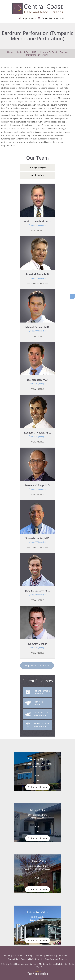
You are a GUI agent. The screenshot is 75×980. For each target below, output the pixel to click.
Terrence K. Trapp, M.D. (37, 487)
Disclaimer (18, 955)
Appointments (29, 18)
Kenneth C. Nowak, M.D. (37, 434)
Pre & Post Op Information (36, 714)
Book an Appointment (37, 787)
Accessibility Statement (31, 959)
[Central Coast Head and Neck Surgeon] (38, 8)
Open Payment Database (56, 959)
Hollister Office (37, 861)
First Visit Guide (34, 703)
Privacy (29, 955)
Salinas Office (37, 810)
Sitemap (39, 955)
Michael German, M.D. (37, 329)
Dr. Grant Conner (37, 646)
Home (10, 52)
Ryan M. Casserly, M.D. (37, 593)
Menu (72, 2)
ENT (34, 52)
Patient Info (22, 52)
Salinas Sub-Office (37, 912)
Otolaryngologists (38, 167)
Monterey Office (38, 759)
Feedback (51, 955)
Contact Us (13, 959)
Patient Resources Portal (53, 18)
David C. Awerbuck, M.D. (37, 223)
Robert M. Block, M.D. (37, 276)
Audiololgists (37, 175)
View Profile (38, 231)
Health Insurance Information (38, 725)
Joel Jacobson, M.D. (37, 382)
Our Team (37, 158)
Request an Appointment (37, 665)
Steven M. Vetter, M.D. (37, 540)
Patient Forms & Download (38, 692)
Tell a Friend (64, 955)
